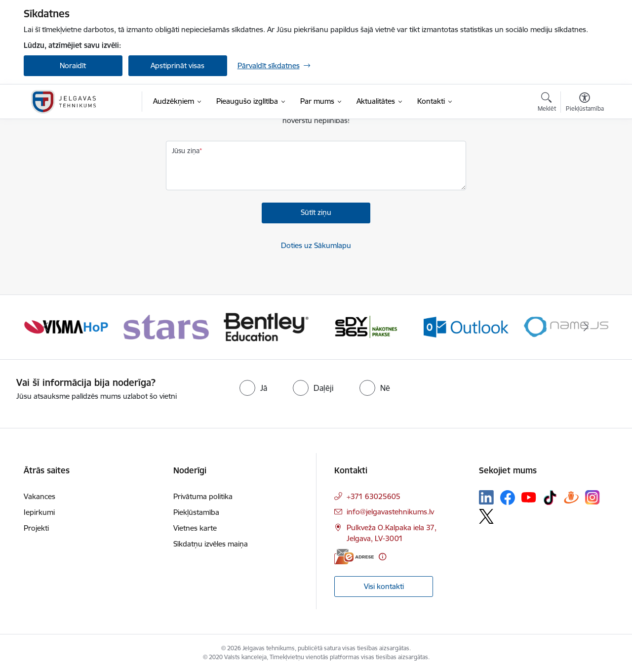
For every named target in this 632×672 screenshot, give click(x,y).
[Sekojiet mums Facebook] (508, 498)
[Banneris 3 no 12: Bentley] (266, 326)
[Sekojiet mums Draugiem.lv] (571, 497)
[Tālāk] (586, 327)
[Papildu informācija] (382, 557)
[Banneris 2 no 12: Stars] (166, 326)
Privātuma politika (203, 496)
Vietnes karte (195, 528)
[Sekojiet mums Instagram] (592, 497)
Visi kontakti (384, 586)
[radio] (253, 388)
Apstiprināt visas (178, 65)
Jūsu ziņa (186, 151)
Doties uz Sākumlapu (316, 245)
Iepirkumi (39, 512)
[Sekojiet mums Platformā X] (486, 516)
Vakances (39, 496)
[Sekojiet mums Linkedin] (486, 498)
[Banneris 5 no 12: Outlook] (466, 326)
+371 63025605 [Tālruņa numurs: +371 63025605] (374, 496)
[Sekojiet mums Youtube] (529, 497)
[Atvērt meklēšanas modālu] (547, 103)
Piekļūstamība (196, 512)
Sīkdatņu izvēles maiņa (211, 544)
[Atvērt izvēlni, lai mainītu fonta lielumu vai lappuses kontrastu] (585, 103)
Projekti (36, 528)
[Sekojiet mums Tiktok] (550, 498)
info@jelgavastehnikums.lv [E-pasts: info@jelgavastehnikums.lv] (390, 512)
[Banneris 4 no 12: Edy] (366, 326)
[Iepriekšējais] (46, 327)
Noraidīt (73, 65)
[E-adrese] (354, 557)
